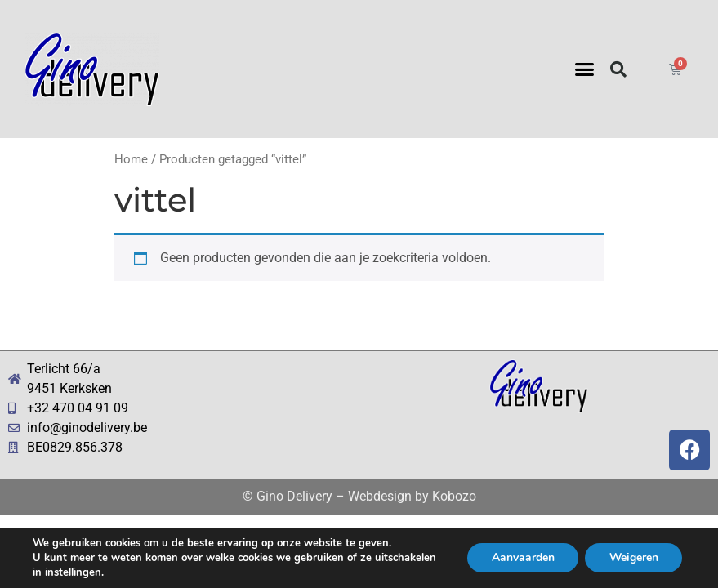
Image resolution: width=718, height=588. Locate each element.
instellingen (73, 572)
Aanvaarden (521, 557)
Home (131, 159)
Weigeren (633, 557)
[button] (585, 69)
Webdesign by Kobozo (412, 496)
